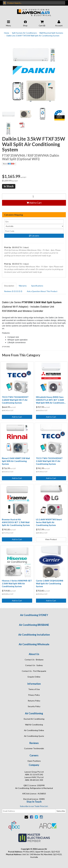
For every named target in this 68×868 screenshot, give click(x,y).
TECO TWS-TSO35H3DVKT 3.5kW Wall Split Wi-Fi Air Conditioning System (49, 461)
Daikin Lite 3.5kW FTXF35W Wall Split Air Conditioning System (33, 36)
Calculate (34, 236)
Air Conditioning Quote (34, 736)
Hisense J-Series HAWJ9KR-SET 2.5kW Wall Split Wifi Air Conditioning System (17, 583)
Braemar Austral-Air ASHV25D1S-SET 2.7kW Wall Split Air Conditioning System (16, 522)
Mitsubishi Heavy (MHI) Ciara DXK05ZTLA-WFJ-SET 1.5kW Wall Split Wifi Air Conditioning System (51, 400)
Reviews (13, 291)
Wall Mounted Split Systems (51, 33)
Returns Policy (34, 701)
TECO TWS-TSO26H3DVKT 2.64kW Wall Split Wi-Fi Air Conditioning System (15, 400)
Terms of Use (34, 689)
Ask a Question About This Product (42, 291)
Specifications (37, 286)
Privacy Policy (34, 695)
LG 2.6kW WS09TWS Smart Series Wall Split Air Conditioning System (49, 522)
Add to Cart (34, 203)
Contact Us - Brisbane (34, 660)
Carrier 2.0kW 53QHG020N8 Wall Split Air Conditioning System (50, 583)
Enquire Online (34, 677)
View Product (51, 539)
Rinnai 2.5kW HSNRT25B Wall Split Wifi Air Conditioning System (16, 461)
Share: (9, 164)
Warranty (23, 286)
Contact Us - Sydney (34, 665)
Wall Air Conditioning (34, 725)
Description (9, 286)
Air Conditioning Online (34, 730)
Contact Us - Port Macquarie (34, 671)
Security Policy (34, 706)
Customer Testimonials (34, 748)
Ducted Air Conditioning (34, 719)
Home (7, 33)
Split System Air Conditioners (24, 33)
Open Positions (34, 761)
